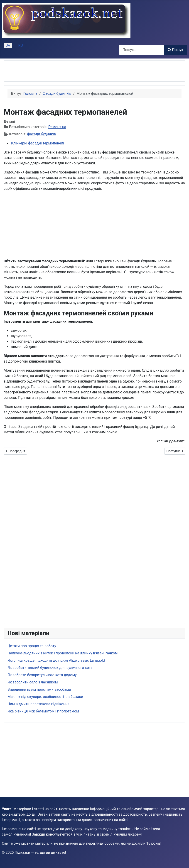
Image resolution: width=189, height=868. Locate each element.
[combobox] (141, 50)
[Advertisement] (61, 71)
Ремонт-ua (57, 127)
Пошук (175, 50)
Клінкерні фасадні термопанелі (37, 143)
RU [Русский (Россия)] (21, 45)
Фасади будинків (42, 134)
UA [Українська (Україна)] (8, 45)
